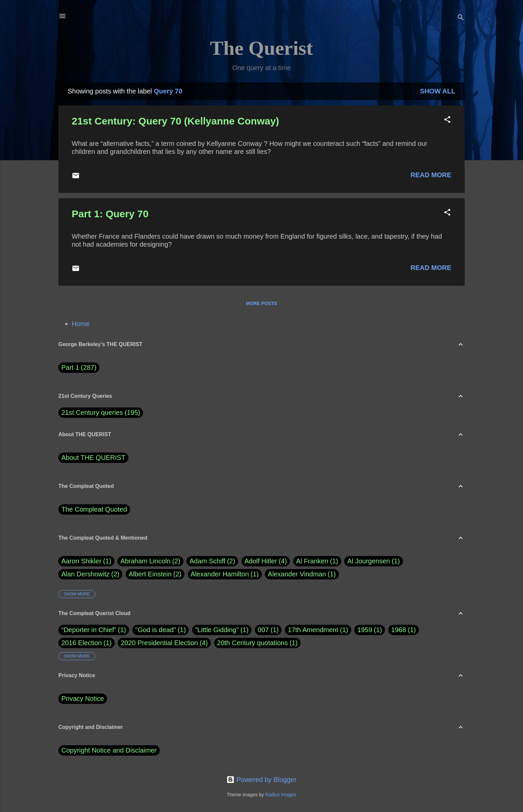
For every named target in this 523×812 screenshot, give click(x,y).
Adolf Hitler (266, 561)
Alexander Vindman (302, 574)
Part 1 (79, 368)
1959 (365, 630)
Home (81, 324)
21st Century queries (92, 413)
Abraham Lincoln (150, 561)
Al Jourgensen (373, 561)
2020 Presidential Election (159, 643)
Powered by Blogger (261, 780)
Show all (438, 91)
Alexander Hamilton (225, 574)
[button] (447, 120)
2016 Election (82, 643)
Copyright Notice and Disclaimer (109, 750)
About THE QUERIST (93, 458)
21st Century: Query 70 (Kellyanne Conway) (175, 121)
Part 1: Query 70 (110, 214)
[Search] (461, 18)
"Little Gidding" (217, 630)
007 (263, 630)
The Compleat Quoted (94, 509)
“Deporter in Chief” (89, 630)
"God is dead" (156, 630)
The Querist (261, 48)
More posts (261, 303)
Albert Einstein (155, 574)
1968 (399, 630)
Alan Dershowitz (90, 574)
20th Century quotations (252, 643)
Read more (431, 175)
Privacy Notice (83, 699)
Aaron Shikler (86, 561)
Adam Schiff (212, 561)
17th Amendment (313, 630)
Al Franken (317, 561)
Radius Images (281, 795)
